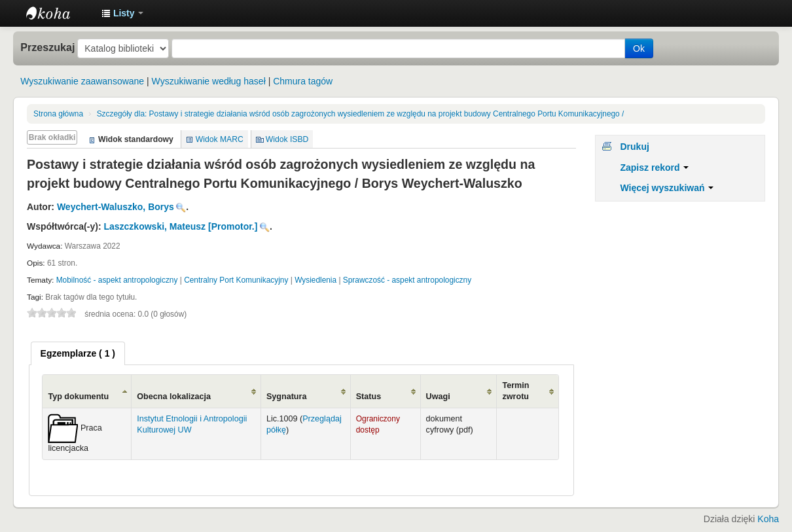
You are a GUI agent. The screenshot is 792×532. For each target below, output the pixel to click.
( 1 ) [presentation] (78, 353)
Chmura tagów (303, 81)
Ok (639, 48)
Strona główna (58, 114)
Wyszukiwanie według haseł (209, 81)
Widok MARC (220, 139)
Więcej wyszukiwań (667, 188)
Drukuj (634, 147)
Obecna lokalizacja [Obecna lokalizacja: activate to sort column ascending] (174, 397)
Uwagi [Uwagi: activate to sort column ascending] (438, 397)
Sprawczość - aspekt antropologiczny (407, 280)
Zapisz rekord (654, 168)
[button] (122, 13)
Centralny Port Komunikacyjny (236, 280)
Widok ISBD (287, 139)
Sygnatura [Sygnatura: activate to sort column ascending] (287, 397)
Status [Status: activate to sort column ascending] (369, 397)
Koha (768, 519)
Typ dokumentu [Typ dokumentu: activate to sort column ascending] (78, 397)
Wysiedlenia (315, 280)
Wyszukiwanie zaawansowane (82, 81)
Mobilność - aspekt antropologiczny (117, 280)
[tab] (78, 353)
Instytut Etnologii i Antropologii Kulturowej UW (59, 13)
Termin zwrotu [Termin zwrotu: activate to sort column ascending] (515, 391)
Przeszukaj (47, 47)
